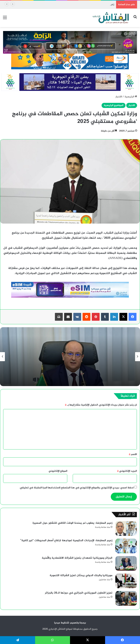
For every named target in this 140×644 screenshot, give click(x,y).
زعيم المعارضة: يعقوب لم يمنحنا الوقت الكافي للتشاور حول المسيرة (77, 5)
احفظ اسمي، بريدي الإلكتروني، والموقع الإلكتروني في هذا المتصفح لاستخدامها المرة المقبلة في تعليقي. (77, 488)
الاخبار (119, 97)
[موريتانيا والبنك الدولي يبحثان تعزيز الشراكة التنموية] (126, 581)
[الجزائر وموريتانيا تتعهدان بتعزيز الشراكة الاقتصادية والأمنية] (126, 563)
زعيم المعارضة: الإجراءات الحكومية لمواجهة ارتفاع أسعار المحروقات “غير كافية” (66, 540)
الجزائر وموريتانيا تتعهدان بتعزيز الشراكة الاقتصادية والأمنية (77, 558)
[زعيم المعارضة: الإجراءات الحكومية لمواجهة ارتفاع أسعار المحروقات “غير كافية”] (126, 546)
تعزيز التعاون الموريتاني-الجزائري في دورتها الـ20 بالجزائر (79, 593)
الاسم (133, 454)
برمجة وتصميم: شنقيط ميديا (70, 623)
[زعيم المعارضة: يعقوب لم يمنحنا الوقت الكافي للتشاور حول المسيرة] (126, 528)
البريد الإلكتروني (127, 471)
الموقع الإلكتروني (58, 471)
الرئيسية (131, 97)
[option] (70, 357)
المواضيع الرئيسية (114, 105)
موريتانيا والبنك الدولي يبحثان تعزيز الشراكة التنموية (81, 575)
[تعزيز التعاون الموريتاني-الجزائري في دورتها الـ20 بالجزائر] (126, 598)
